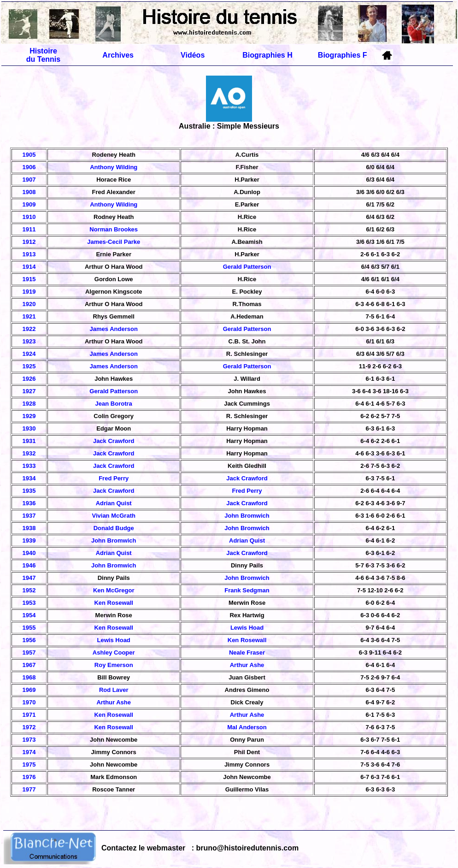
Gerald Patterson (247, 267)
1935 (29, 491)
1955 (29, 628)
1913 (29, 254)
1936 (29, 503)
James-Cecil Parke (114, 242)
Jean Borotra (114, 404)
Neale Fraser (247, 652)
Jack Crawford (114, 441)
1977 (29, 789)
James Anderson (114, 329)
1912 (29, 242)
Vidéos (193, 55)
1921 (29, 316)
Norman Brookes (114, 229)
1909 (29, 204)
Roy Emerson (114, 665)
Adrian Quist (114, 503)
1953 (29, 603)
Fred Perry (114, 478)
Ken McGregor (114, 590)
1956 (29, 640)
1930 (29, 428)
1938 (29, 528)
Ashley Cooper (114, 652)
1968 (29, 677)
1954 (29, 615)
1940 (29, 553)
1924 (29, 354)
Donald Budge (114, 528)
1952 (29, 590)
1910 (29, 217)
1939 (29, 540)
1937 (29, 516)
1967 (29, 665)
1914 (29, 267)
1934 (29, 478)
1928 (29, 404)
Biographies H (267, 55)
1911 (29, 229)
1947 (29, 578)
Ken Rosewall (114, 603)
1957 (29, 652)
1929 (29, 416)
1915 (29, 279)
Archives (118, 55)
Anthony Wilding (114, 167)
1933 (29, 466)
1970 (29, 702)
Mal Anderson (247, 727)
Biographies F (343, 55)
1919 (29, 292)
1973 (29, 740)
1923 (29, 341)
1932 (29, 453)
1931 (29, 441)
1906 (29, 167)
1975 (29, 765)
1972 (29, 727)
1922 (29, 329)
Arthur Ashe (247, 665)
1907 (29, 180)
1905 (29, 155)
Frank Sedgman (247, 590)
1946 (29, 565)
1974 (29, 752)
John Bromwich (247, 516)
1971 (29, 715)
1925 (29, 366)
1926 (29, 379)
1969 (29, 690)
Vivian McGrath (114, 516)
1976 (29, 777)
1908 (29, 192)
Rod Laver (114, 690)
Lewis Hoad (247, 628)
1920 (29, 304)
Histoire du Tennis (43, 55)
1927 (29, 391)
